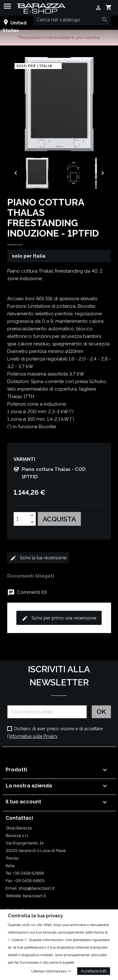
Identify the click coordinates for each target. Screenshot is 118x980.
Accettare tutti (94, 971)
